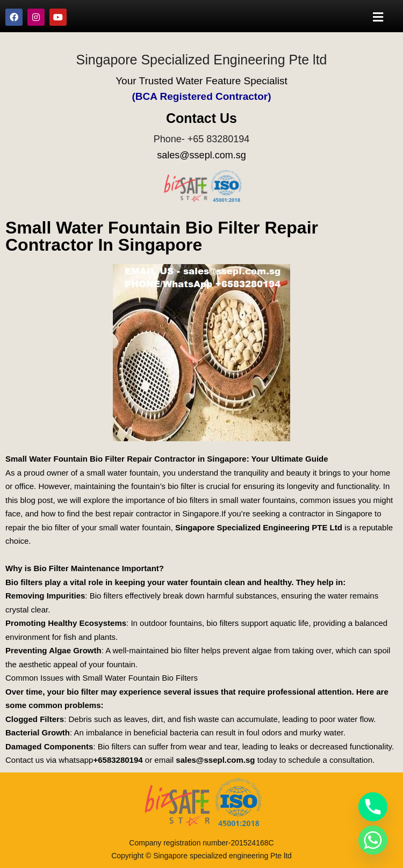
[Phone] (373, 807)
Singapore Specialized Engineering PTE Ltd (259, 527)
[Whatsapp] (373, 840)
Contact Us (201, 118)
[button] (378, 17)
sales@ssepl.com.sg (201, 155)
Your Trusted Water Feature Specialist (201, 81)
